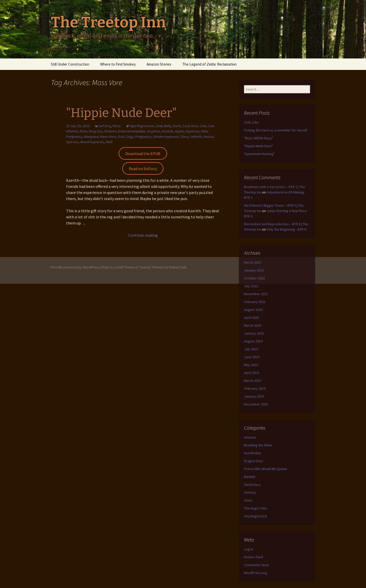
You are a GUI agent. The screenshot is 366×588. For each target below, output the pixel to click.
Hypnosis (193, 131)
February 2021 (255, 302)
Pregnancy (143, 137)
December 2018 (256, 404)
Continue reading (143, 235)
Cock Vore (190, 126)
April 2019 (251, 373)
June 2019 (252, 357)
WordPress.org (256, 573)
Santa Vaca (252, 485)
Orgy (130, 137)
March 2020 (253, 325)
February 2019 (255, 388)
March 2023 (253, 262)
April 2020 (251, 318)
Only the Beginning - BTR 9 (286, 229)
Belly (168, 126)
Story (117, 126)
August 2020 (253, 310)
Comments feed (256, 565)
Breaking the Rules (258, 445)
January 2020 (254, 333)
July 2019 (251, 349)
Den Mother (253, 453)
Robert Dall (178, 267)
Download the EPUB (143, 154)
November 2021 (256, 294)
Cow (203, 126)
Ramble (250, 477)
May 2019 (251, 365)
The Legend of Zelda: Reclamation (209, 64)
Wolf (109, 142)
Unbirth (196, 137)
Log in (248, 549)
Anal (159, 126)
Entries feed (253, 557)
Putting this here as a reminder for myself (276, 130)
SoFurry (105, 126)
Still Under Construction (70, 64)
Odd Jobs (251, 122)
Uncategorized (255, 516)
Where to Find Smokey (118, 64)
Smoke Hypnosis (166, 137)
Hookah (167, 131)
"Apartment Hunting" (259, 154)
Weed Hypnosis (92, 142)
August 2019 (253, 341)
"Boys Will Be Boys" (259, 138)
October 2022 (254, 278)
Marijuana (91, 137)
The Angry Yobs (256, 508)
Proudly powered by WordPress (75, 267)
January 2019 (254, 396)
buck (177, 126)
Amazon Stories (159, 64)
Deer (84, 131)
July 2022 (251, 286)
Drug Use (96, 131)
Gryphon (153, 131)
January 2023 (254, 270)
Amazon (250, 437)
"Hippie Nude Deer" (121, 113)
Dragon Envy (253, 461)
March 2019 (253, 381)
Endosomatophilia (132, 131)
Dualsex (110, 131)
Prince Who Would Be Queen (265, 469)
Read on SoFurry (143, 169)
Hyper (179, 131)
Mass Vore (108, 137)
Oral (121, 137)
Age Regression (142, 126)
